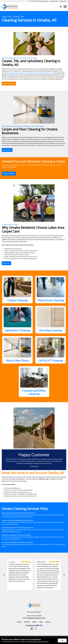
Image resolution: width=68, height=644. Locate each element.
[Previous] (4, 575)
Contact (48, 622)
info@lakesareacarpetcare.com (36, 618)
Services (27, 622)
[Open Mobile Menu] (65, 7)
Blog (41, 622)
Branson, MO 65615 (34, 612)
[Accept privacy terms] (62, 641)
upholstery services (48, 73)
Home (19, 622)
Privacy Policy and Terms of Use (39, 641)
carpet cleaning (11, 73)
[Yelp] (36, 629)
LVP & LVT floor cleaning (35, 73)
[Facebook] (32, 629)
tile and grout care (22, 73)
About (35, 622)
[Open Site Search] (61, 7)
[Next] (64, 575)
